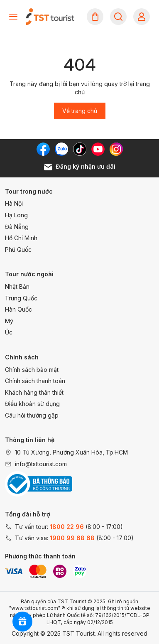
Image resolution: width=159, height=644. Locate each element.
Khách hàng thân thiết (34, 392)
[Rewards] (22, 622)
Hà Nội (14, 203)
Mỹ (9, 321)
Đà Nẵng (17, 227)
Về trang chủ (80, 111)
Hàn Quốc (18, 309)
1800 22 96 (67, 527)
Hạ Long (16, 215)
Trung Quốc (21, 298)
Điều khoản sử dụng (32, 404)
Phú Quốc (18, 249)
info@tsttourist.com (41, 464)
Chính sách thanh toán (35, 381)
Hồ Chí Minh (21, 238)
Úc (9, 332)
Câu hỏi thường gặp (32, 415)
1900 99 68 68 (72, 538)
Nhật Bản (17, 286)
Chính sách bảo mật (32, 370)
